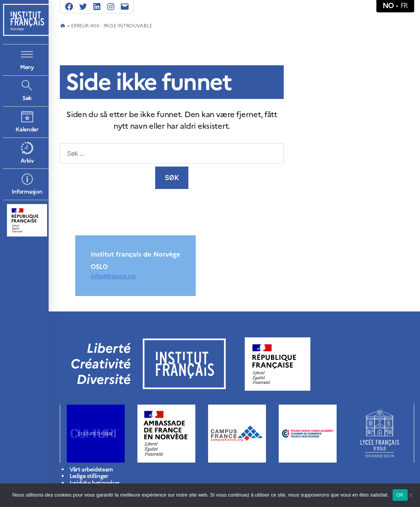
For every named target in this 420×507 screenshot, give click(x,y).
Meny (27, 67)
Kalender (27, 130)
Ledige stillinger (89, 476)
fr (404, 6)
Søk (27, 98)
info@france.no (113, 276)
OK (400, 495)
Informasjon (27, 192)
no (388, 6)
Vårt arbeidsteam (91, 470)
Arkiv (27, 161)
